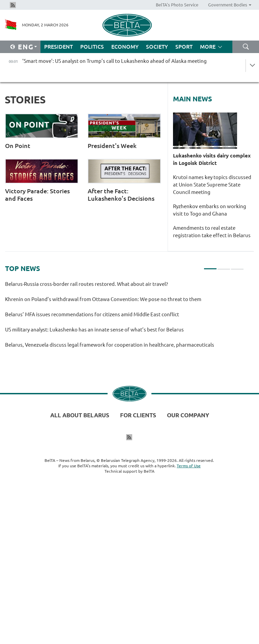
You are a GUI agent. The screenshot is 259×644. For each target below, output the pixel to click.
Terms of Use (189, 466)
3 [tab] (237, 266)
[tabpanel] (124, 317)
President (59, 47)
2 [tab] (224, 266)
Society (157, 47)
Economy (125, 47)
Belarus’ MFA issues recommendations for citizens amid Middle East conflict (92, 314)
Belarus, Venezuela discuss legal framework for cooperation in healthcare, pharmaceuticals (111, 345)
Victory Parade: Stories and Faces (42, 180)
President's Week (124, 131)
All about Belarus (80, 415)
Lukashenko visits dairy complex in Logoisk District (212, 159)
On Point (42, 131)
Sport (184, 47)
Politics (92, 47)
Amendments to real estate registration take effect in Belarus (213, 232)
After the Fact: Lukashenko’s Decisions (124, 180)
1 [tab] (210, 266)
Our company (188, 415)
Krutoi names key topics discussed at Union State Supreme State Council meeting (212, 185)
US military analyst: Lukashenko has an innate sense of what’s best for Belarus (95, 330)
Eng (26, 47)
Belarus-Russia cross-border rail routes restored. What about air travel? (87, 284)
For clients (138, 415)
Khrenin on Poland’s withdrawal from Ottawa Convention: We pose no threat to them (104, 299)
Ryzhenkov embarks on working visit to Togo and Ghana (210, 210)
